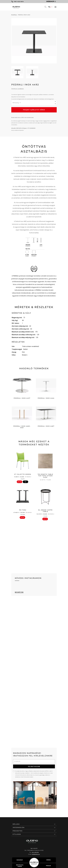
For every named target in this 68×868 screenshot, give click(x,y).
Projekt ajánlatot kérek (34, 110)
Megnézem (19, 592)
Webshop (51, 1)
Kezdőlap (14, 15)
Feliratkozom (34, 766)
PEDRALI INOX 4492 (24, 15)
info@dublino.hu (36, 854)
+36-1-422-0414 (35, 852)
